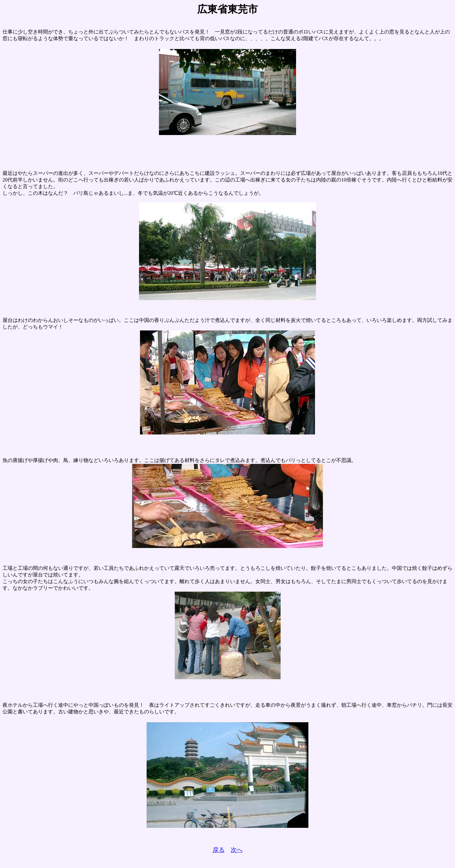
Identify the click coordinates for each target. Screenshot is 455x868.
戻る (219, 850)
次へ (237, 850)
